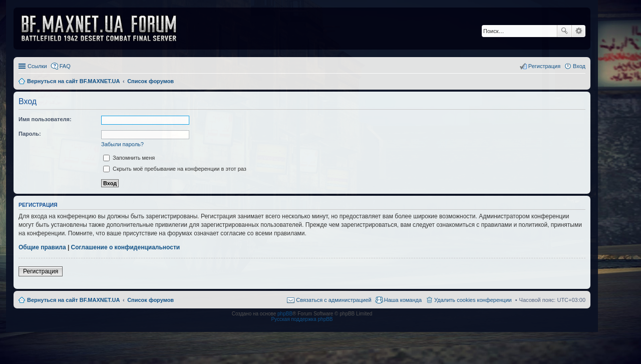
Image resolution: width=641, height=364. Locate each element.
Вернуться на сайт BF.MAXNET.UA (73, 300)
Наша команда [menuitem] (403, 300)
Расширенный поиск (579, 31)
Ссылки (37, 66)
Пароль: (30, 134)
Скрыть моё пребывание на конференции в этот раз (175, 169)
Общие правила (42, 247)
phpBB (285, 314)
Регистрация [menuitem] (544, 66)
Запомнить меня (129, 158)
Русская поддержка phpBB (302, 319)
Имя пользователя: (45, 119)
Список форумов (150, 300)
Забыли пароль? (122, 144)
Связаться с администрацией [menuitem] (334, 300)
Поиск (564, 31)
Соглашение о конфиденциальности (126, 247)
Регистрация (41, 271)
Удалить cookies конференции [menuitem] (473, 300)
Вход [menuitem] (579, 66)
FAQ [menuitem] (65, 66)
